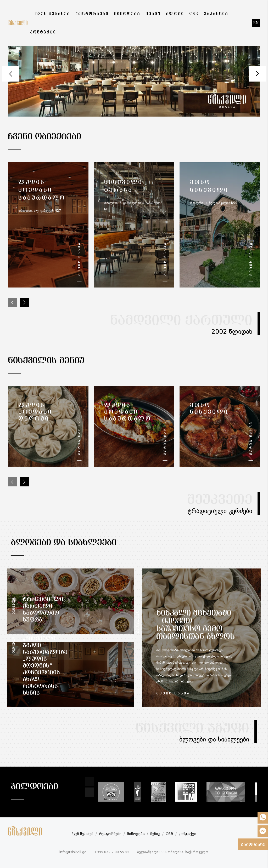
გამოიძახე (253, 845)
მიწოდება (136, 834)
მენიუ (155, 834)
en (256, 23)
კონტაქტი (188, 834)
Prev (11, 74)
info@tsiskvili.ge (73, 852)
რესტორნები (110, 834)
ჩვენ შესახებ (83, 834)
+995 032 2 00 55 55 (112, 852)
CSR (169, 834)
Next (257, 74)
